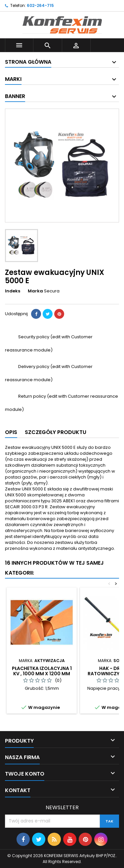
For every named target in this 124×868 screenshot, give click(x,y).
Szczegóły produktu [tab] (56, 432)
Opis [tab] (11, 432)
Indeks (13, 291)
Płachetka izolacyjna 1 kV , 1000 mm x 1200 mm (42, 671)
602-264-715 (40, 5)
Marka (35, 291)
